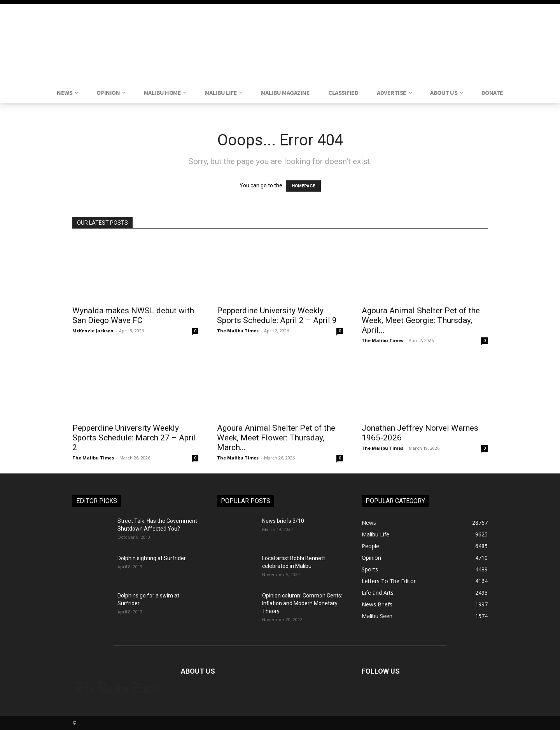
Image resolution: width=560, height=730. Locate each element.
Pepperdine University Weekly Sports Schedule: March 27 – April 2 (134, 438)
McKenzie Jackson (93, 331)
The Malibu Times (238, 331)
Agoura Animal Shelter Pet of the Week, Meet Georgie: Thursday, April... (421, 320)
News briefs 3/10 (283, 521)
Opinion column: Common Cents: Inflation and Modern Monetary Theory (302, 603)
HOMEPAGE (303, 186)
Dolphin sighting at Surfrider (152, 558)
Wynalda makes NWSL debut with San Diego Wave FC (133, 315)
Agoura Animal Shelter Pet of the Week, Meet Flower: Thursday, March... (276, 438)
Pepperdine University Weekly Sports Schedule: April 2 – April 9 (277, 315)
